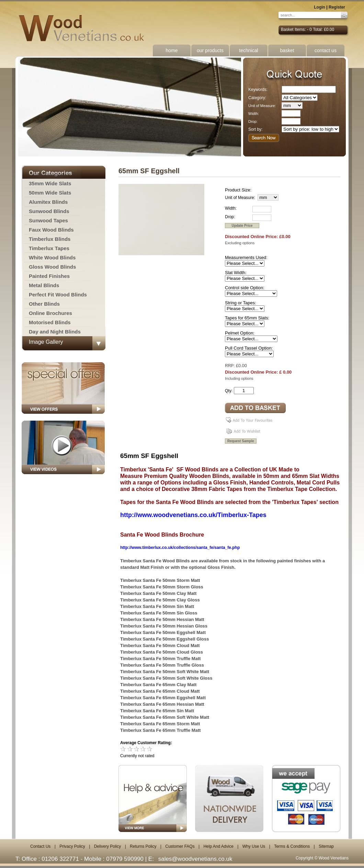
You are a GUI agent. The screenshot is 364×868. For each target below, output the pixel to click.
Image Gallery (46, 342)
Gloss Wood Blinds (52, 267)
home (172, 50)
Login (320, 7)
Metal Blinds (44, 285)
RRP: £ (232, 366)
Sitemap (326, 846)
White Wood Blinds (52, 257)
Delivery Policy (108, 846)
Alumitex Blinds (48, 202)
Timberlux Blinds (50, 239)
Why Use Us (254, 846)
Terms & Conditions (292, 846)
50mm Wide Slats (50, 193)
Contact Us (40, 846)
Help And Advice (218, 846)
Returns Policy (143, 846)
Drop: (253, 121)
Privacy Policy (72, 846)
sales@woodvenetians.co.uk (195, 859)
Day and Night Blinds (55, 332)
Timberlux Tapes (49, 248)
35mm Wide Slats (50, 183)
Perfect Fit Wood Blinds (58, 295)
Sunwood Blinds (49, 211)
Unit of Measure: (262, 106)
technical (248, 50)
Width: (254, 114)
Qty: (229, 391)
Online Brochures (50, 313)
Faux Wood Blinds (51, 230)
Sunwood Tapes (48, 220)
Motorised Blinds (50, 322)
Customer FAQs (180, 846)
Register (337, 7)
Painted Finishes (49, 276)
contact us (326, 50)
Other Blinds (44, 304)
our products (210, 50)
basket (287, 50)
